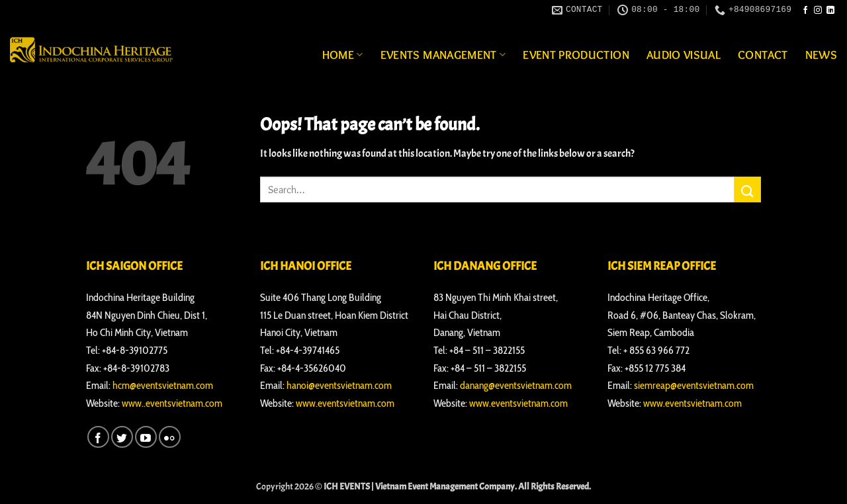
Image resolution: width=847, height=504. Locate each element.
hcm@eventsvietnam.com (163, 385)
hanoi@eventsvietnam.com (339, 385)
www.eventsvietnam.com (345, 403)
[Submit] (748, 189)
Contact (763, 55)
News (821, 55)
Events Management (443, 55)
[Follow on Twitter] (122, 437)
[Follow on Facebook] (805, 11)
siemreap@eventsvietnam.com (694, 385)
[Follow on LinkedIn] (830, 11)
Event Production (576, 55)
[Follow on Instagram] (818, 11)
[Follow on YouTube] (146, 437)
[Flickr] (170, 437)
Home (343, 55)
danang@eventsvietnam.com (516, 385)
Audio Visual (684, 55)
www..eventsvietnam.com (172, 403)
